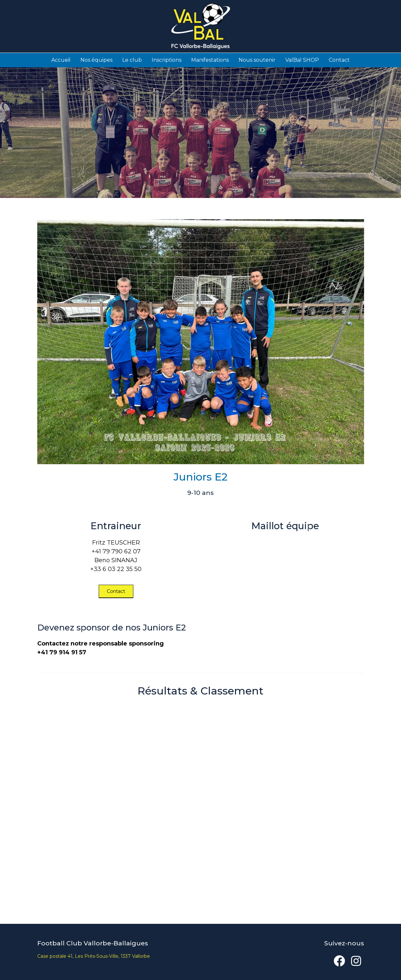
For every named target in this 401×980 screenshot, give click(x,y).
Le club (132, 60)
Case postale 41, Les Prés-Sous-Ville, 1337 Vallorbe (94, 956)
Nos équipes (96, 60)
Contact (339, 60)
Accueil (61, 60)
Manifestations (210, 60)
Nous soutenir (257, 60)
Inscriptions (167, 60)
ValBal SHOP (302, 60)
